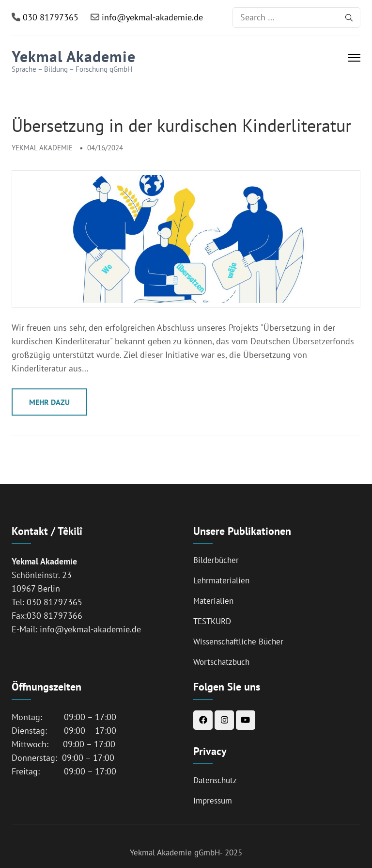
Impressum (213, 801)
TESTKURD (212, 621)
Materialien (213, 601)
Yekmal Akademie (74, 56)
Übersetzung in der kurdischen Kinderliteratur (181, 125)
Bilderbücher (216, 560)
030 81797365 (49, 17)
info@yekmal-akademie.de (151, 17)
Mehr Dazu (49, 402)
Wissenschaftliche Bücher (238, 642)
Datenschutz (215, 780)
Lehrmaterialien (221, 580)
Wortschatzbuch (221, 662)
